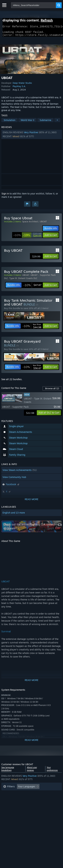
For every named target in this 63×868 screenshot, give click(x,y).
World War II (27, 122)
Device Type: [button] (10, 809)
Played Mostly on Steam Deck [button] (36, 799)
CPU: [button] (33, 804)
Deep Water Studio (22, 85)
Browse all (52, 390)
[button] (32, 136)
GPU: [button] (45, 804)
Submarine (45, 122)
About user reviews (32, 771)
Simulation (9, 122)
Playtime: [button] (8, 799)
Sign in (5, 196)
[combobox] (34, 5)
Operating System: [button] (14, 804)
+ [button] (57, 122)
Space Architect (30, 223)
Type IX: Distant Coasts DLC (23, 280)
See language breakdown (8, 771)
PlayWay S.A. (19, 88)
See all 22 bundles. (12, 381)
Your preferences (52, 771)
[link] (27, 237)
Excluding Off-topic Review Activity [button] (23, 794)
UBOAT (43, 223)
